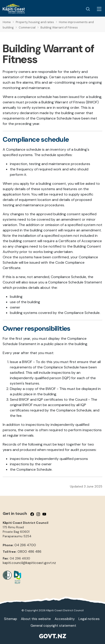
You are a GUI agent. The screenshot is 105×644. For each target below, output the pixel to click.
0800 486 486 (29, 552)
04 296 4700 (25, 545)
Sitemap (11, 619)
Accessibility (65, 619)
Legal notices (89, 619)
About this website (36, 619)
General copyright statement (53, 626)
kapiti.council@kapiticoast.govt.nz (29, 563)
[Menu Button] (99, 9)
